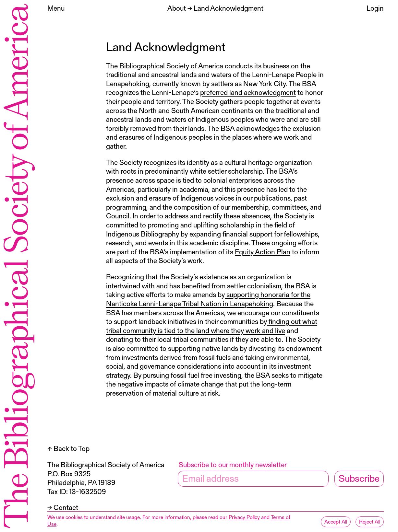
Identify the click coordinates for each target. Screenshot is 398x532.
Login (375, 8)
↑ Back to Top (68, 448)
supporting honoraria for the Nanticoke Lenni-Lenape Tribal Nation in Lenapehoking (208, 299)
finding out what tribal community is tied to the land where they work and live (212, 326)
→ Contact (63, 507)
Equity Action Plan (263, 252)
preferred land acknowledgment (248, 92)
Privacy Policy (244, 517)
